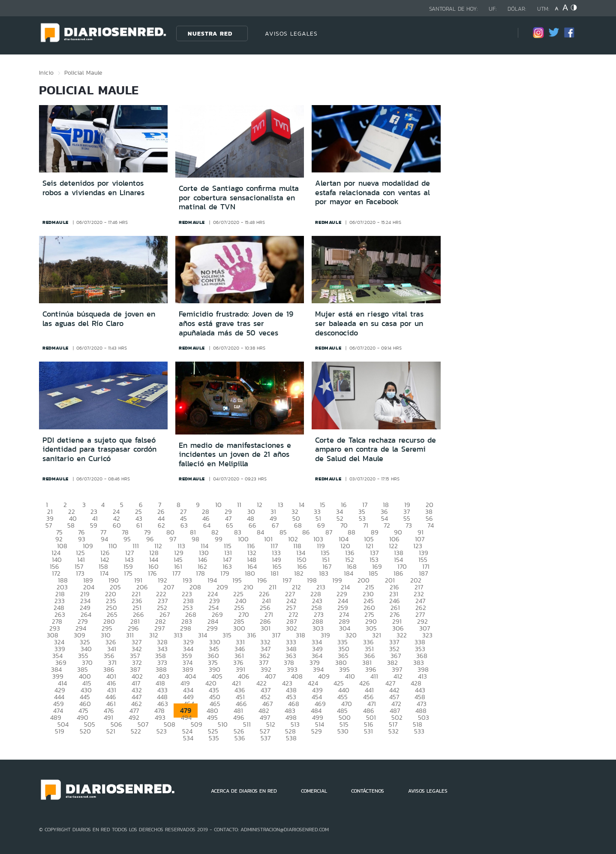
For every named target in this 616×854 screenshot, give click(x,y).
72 (387, 525)
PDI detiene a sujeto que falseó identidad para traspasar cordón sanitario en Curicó (99, 449)
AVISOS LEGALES (291, 33)
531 (368, 731)
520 (85, 731)
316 (252, 635)
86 (306, 532)
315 (227, 635)
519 (60, 731)
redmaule (56, 222)
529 (317, 731)
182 (299, 573)
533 (419, 731)
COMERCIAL (314, 791)
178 (200, 573)
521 (111, 731)
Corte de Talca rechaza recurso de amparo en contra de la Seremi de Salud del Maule (376, 449)
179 (225, 573)
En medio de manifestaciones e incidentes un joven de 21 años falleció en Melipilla (235, 454)
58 (71, 525)
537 (266, 738)
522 (136, 731)
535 (214, 738)
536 (240, 738)
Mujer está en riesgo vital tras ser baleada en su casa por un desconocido (369, 323)
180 (250, 573)
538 (291, 738)
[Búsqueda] (499, 33)
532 (394, 731)
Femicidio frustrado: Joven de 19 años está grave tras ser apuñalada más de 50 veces (236, 323)
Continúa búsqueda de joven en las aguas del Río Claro (99, 319)
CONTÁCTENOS (368, 791)
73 (409, 525)
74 (431, 525)
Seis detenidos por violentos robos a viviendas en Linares (93, 188)
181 (275, 573)
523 (162, 731)
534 (188, 738)
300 (239, 628)
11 (239, 505)
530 (343, 731)
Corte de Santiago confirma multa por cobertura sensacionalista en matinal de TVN (239, 198)
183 (324, 573)
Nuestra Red (210, 33)
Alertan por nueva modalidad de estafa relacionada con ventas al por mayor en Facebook (373, 192)
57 (49, 525)
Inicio (46, 72)
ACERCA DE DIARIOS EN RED (244, 791)
